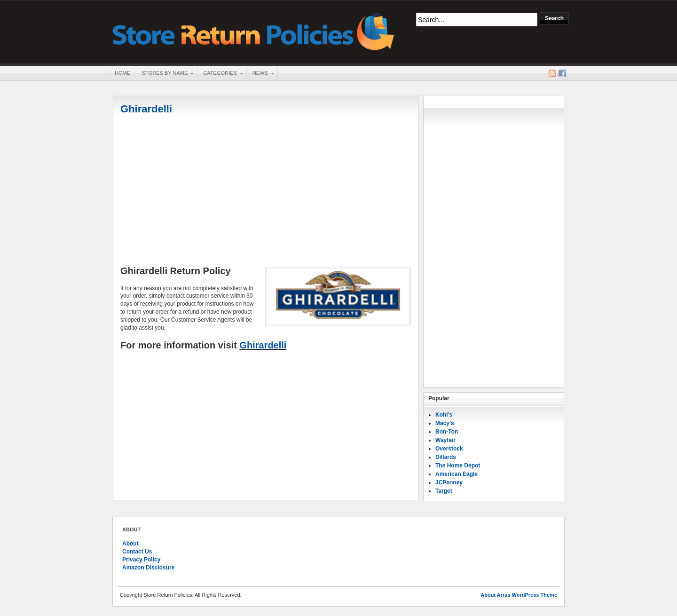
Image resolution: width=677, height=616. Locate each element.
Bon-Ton (447, 432)
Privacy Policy (141, 560)
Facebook (562, 73)
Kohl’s (444, 415)
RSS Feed (552, 73)
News (260, 74)
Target (444, 491)
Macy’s (445, 423)
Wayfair (445, 440)
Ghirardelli (146, 109)
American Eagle (457, 474)
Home (122, 73)
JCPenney (449, 482)
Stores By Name (165, 74)
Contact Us (137, 552)
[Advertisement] (266, 191)
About (130, 544)
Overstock (449, 449)
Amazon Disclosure (148, 568)
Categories (220, 74)
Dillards (446, 457)
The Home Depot (458, 466)
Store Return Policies (254, 31)
